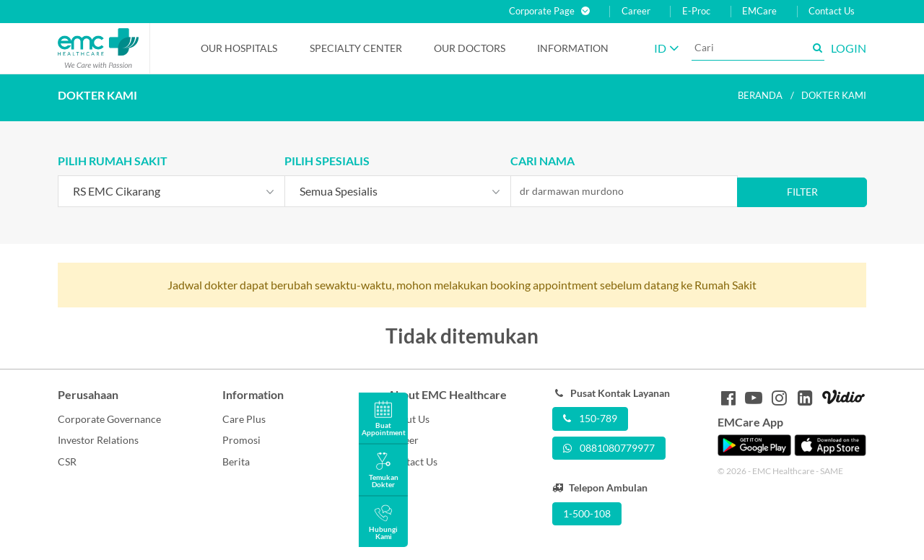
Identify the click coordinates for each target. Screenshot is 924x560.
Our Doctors (470, 48)
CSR (67, 461)
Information (573, 48)
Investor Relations (98, 440)
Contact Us (832, 11)
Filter (802, 192)
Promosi (241, 440)
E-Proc (696, 11)
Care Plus (244, 419)
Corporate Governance (109, 419)
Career (636, 11)
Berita (236, 461)
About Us (409, 419)
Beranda (760, 95)
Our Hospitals (239, 48)
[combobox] (171, 191)
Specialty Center (356, 48)
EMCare (759, 11)
